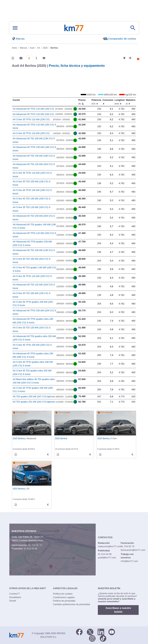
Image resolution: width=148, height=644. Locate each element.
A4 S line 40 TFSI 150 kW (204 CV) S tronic (32, 347)
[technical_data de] (90, 455)
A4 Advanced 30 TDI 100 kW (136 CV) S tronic (34, 140)
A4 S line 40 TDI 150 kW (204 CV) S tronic (31, 261)
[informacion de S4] (16, 505)
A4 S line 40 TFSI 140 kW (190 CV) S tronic (32, 192)
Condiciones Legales (64, 597)
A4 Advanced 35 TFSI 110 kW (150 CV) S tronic (34, 126)
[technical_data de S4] (48, 505)
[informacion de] (58, 455)
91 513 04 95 (31, 549)
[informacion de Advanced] (16, 455)
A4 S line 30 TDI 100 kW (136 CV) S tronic (31, 183)
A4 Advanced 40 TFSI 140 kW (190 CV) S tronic (34, 149)
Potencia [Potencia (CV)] (96, 102)
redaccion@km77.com (110, 546)
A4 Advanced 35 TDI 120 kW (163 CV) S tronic (34, 166)
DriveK (13, 601)
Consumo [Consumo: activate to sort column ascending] (108, 102)
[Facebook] (79, 632)
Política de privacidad (64, 601)
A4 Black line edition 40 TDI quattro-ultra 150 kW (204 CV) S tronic (34, 381)
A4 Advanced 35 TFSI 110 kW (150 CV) (33, 109)
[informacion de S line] (100, 455)
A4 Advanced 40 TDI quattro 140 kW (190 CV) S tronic (34, 226)
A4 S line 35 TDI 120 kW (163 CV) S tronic (31, 209)
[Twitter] (90, 632)
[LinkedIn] (101, 632)
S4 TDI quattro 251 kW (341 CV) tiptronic (34, 402)
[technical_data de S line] (132, 455)
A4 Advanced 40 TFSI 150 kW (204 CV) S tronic (34, 312)
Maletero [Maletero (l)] (131, 102)
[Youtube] (112, 632)
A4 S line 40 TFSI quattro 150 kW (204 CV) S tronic (33, 304)
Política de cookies (63, 594)
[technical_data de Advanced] (48, 455)
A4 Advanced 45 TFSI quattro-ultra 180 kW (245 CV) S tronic (33, 321)
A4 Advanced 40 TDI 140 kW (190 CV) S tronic (34, 158)
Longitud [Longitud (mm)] (120, 102)
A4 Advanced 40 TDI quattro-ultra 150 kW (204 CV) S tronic (34, 338)
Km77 (74, 28)
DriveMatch (15, 597)
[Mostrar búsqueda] (133, 28)
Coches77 (15, 594)
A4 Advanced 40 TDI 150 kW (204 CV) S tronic (34, 218)
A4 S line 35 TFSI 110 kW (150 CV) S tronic (32, 175)
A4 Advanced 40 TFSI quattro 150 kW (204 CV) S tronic (32, 243)
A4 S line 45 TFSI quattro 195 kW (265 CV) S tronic (33, 390)
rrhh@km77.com (129, 561)
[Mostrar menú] (15, 28)
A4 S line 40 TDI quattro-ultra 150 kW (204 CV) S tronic (32, 372)
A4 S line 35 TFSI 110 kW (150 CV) (31, 119)
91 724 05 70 (35, 545)
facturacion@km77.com (133, 550)
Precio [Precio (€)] (82, 102)
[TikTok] (103, 638)
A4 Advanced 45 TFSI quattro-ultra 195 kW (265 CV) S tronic (33, 355)
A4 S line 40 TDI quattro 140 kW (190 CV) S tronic (34, 269)
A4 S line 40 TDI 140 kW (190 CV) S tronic (31, 200)
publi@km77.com (107, 558)
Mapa (40, 540)
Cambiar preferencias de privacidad (71, 604)
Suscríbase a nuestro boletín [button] (118, 610)
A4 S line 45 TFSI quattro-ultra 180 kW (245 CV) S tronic (33, 364)
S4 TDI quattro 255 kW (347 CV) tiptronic (34, 396)
